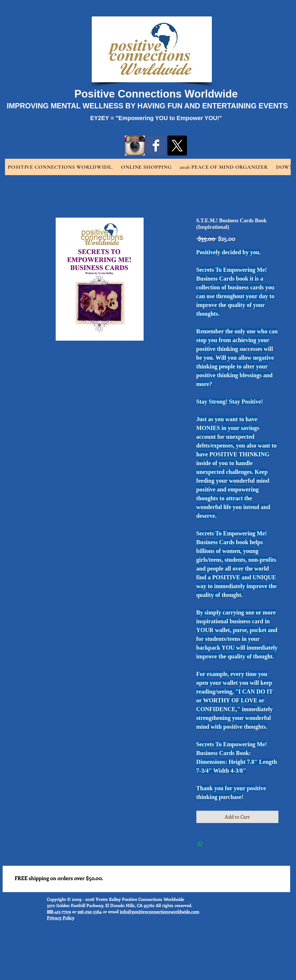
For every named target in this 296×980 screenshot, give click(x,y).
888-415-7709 (59, 911)
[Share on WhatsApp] (200, 844)
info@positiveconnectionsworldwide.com (160, 911)
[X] (177, 146)
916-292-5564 (90, 911)
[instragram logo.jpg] (135, 146)
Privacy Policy (61, 918)
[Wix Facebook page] (156, 146)
